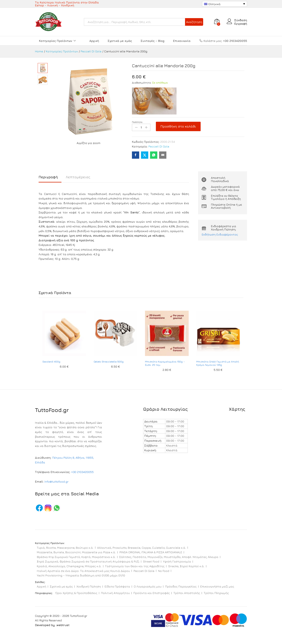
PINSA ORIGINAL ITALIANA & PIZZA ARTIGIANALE (151, 552)
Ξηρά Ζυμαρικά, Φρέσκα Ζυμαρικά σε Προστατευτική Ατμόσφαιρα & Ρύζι (88, 561)
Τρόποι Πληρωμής (216, 593)
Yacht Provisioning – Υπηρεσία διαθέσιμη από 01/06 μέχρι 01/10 (81, 575)
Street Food (151, 561)
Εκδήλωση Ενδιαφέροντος (220, 234)
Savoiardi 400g (51, 361)
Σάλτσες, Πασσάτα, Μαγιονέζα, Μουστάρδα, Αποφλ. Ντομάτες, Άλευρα (169, 557)
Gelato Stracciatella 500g (109, 361)
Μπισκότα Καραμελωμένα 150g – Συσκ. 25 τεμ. (165, 363)
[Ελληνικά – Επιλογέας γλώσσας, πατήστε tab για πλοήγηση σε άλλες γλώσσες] (225, 4)
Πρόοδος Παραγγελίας (181, 586)
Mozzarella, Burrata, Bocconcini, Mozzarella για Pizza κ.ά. (76, 552)
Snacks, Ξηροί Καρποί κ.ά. (186, 566)
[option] (64, 343)
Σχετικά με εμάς (120, 41)
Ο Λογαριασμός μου (148, 586)
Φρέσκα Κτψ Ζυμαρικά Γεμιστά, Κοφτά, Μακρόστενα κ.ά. (76, 557)
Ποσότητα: (137, 122)
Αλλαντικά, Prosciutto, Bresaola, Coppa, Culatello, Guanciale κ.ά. (142, 548)
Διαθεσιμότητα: (142, 83)
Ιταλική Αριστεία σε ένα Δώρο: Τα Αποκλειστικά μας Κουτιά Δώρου (83, 571)
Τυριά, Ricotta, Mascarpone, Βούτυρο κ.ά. (65, 548)
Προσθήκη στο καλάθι (178, 126)
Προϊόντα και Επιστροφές (152, 593)
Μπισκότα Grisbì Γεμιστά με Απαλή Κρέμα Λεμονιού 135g (218, 363)
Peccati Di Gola (159, 146)
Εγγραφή (241, 24)
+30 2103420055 (82, 472)
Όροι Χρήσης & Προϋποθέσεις (76, 593)
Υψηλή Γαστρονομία (177, 561)
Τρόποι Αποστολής (187, 593)
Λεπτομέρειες (78, 177)
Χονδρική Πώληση (89, 586)
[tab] (50, 179)
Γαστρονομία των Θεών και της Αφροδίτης (135, 566)
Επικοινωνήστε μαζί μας (217, 586)
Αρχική (94, 41)
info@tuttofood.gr (56, 482)
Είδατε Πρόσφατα (117, 586)
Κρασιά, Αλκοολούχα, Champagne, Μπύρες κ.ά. (69, 566)
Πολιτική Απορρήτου (115, 593)
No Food (164, 571)
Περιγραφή (48, 177)
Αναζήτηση (194, 22)
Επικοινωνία (182, 41)
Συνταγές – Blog (153, 41)
